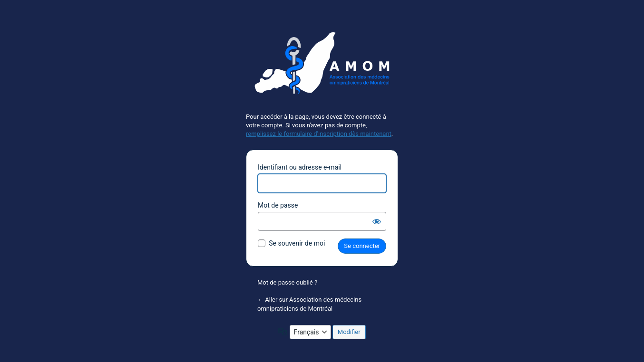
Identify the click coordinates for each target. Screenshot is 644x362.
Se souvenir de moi (297, 243)
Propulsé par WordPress (322, 67)
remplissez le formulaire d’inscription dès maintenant (319, 134)
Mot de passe (278, 205)
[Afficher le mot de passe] (377, 221)
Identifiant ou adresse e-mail (300, 167)
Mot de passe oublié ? (287, 282)
